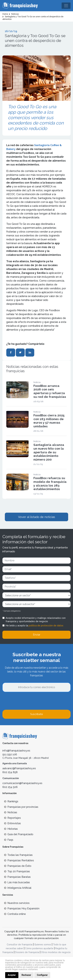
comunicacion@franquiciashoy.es (22, 783)
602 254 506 (10, 787)
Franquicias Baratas (17, 877)
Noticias (11, 812)
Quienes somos (43, 945)
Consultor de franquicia (20, 945)
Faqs (9, 840)
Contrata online (15, 914)
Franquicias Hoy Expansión (22, 908)
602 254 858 (10, 772)
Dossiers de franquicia (27, 952)
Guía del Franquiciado (19, 834)
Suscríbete (36, 714)
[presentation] (27, 701)
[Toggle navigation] (66, 6)
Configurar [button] (42, 975)
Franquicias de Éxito (18, 866)
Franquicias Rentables (19, 860)
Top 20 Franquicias (17, 871)
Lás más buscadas (17, 882)
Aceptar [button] (12, 975)
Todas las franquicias (18, 855)
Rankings (11, 801)
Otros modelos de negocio (56, 952)
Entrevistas (12, 823)
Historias (11, 829)
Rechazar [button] (26, 975)
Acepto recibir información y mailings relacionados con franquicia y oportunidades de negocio (36, 620)
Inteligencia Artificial (18, 888)
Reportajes (12, 818)
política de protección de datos (46, 626)
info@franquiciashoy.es (16, 751)
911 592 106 (10, 754)
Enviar (37, 635)
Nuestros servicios (17, 903)
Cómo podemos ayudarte (39, 948)
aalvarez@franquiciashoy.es (19, 768)
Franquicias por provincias (21, 807)
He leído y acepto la (34, 626)
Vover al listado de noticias (37, 517)
